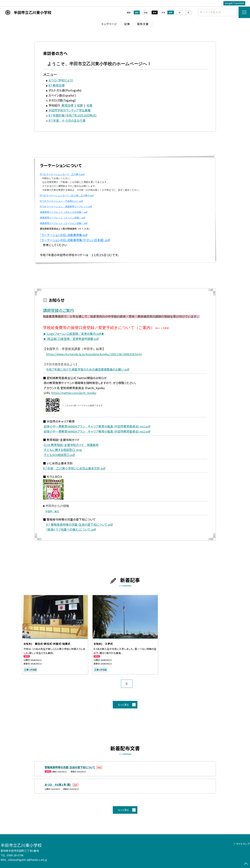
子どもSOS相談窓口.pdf (59, 455)
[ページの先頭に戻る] (246, 864)
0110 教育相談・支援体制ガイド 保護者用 (71, 445)
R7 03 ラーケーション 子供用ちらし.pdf (61, 201)
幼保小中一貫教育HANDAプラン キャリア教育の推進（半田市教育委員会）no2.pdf (97, 431)
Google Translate (234, 3)
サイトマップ (243, 844)
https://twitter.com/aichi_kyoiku (74, 393)
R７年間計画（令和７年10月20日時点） (73, 115)
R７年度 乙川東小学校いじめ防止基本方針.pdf (74, 468)
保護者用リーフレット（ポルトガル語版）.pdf (64, 212)
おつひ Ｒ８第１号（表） (58, 785)
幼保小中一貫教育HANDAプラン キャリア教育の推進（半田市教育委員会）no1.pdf (97, 426)
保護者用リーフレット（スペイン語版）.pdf (63, 218)
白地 (146, 12)
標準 (171, 12)
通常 (137, 12)
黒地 (155, 12)
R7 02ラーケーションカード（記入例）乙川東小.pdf (67, 196)
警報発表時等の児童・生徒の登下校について (70, 767)
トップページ (109, 24)
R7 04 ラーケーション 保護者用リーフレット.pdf (66, 207)
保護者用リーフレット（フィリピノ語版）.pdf (64, 223)
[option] (55, 635)
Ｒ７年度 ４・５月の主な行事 (67, 120)
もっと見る (123, 705)
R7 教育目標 (56, 85)
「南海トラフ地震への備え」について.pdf (71, 529)
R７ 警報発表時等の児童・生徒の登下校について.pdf (79, 524)
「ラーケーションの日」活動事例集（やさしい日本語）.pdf (75, 240)
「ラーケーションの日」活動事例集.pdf (64, 235)
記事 (127, 24)
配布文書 (143, 24)
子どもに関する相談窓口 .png (63, 450)
